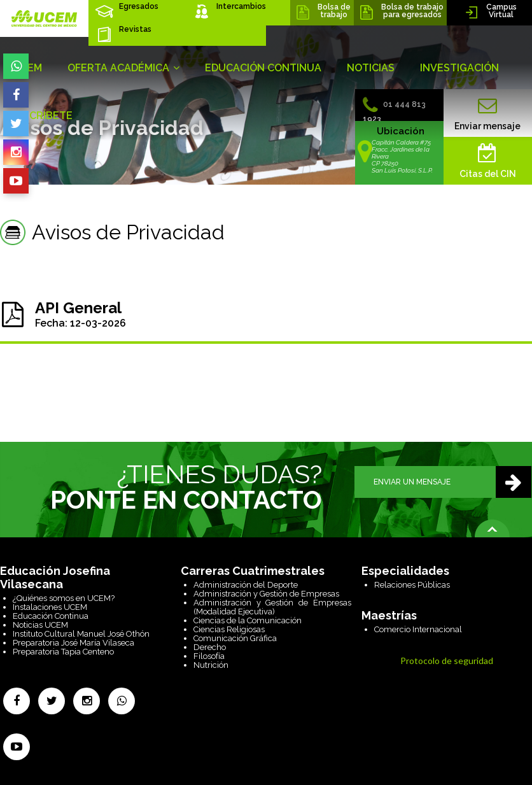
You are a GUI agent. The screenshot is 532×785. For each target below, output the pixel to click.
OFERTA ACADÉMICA (123, 68)
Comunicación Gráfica (235, 638)
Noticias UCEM (40, 625)
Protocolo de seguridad (447, 661)
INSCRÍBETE (43, 116)
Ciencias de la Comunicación (248, 620)
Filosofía (209, 656)
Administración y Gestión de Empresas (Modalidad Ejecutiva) (272, 607)
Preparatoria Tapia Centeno (63, 652)
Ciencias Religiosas (229, 629)
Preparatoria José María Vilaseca (73, 643)
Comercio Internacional (418, 629)
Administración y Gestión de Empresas (266, 594)
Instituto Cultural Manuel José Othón (81, 634)
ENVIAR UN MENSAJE (452, 482)
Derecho (210, 647)
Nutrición (211, 665)
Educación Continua (51, 616)
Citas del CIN (488, 161)
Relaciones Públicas (412, 585)
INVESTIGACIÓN (459, 68)
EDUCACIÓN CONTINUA (263, 68)
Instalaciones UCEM (50, 607)
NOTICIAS (371, 68)
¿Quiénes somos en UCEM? (64, 598)
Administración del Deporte (246, 585)
